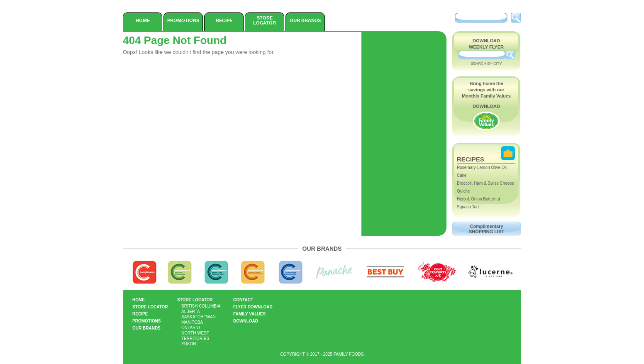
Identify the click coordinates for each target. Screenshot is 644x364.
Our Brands (305, 20)
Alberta (191, 311)
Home (143, 20)
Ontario (191, 328)
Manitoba (192, 322)
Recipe (224, 20)
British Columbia (201, 306)
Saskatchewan (199, 317)
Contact (243, 300)
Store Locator (265, 20)
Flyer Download (253, 307)
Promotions (183, 20)
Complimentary (487, 229)
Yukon (189, 344)
